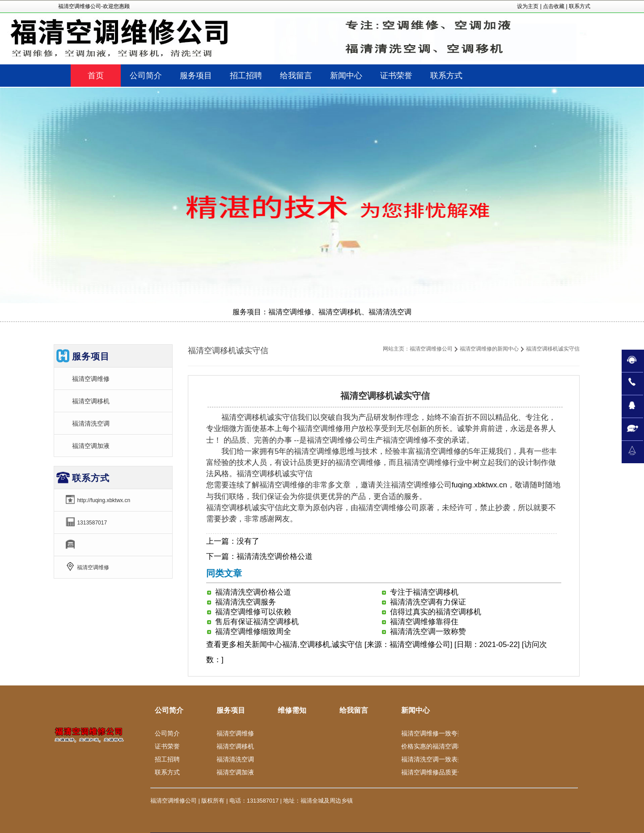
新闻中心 (267, 645)
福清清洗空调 (91, 423)
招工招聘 (167, 759)
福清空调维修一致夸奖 (432, 733)
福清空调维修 (91, 379)
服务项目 (231, 710)
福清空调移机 (91, 401)
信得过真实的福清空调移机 (436, 612)
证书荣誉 (167, 746)
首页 (96, 76)
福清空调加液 (91, 446)
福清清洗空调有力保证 (428, 602)
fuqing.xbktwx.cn (479, 485)
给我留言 (354, 710)
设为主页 (528, 6)
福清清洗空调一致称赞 (428, 632)
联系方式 (580, 6)
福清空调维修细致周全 (253, 632)
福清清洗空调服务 (246, 602)
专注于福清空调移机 (424, 592)
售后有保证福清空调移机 (257, 622)
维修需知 (292, 710)
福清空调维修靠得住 (424, 622)
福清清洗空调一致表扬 (432, 759)
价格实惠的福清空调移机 (436, 746)
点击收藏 (554, 6)
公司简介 (169, 710)
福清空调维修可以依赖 (253, 612)
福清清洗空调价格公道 (275, 556)
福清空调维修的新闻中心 (489, 349)
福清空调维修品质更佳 (432, 772)
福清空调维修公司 (431, 349)
